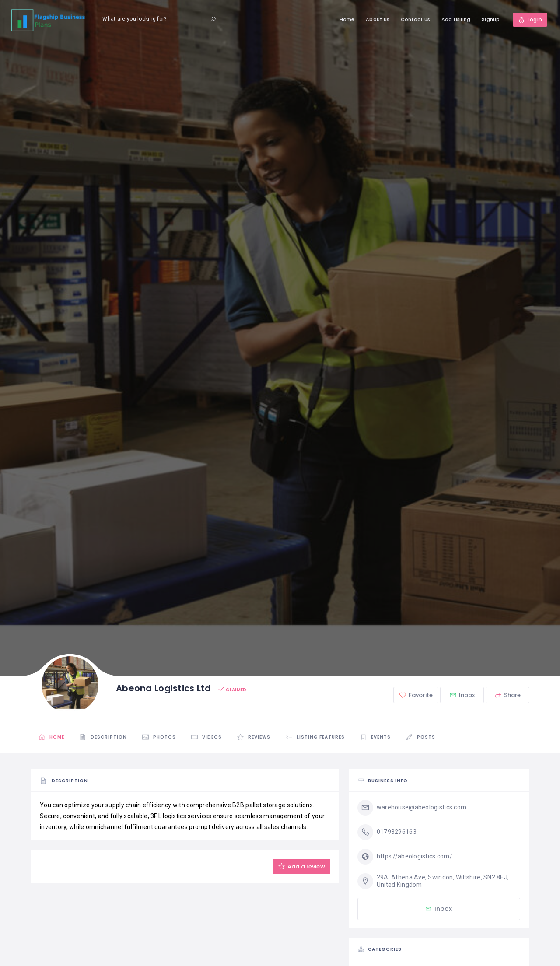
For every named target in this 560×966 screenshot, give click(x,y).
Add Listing (456, 19)
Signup (491, 19)
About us (378, 19)
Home (347, 19)
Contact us (416, 19)
